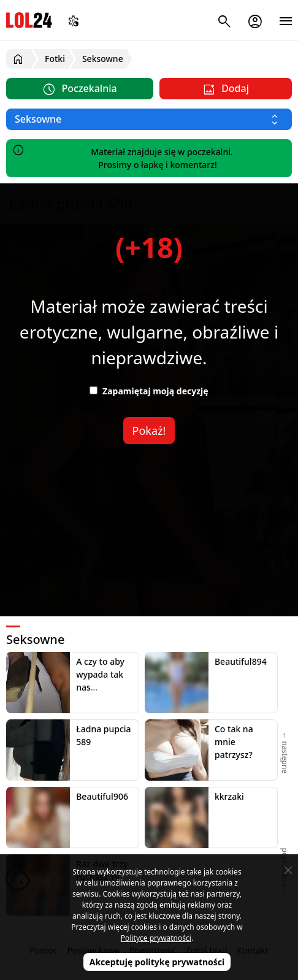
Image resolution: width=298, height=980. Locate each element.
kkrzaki (229, 796)
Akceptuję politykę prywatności (157, 962)
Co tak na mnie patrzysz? (234, 742)
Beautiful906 (102, 796)
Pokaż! (149, 431)
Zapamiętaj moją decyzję (149, 391)
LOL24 (29, 20)
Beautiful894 (241, 661)
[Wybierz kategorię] (149, 119)
